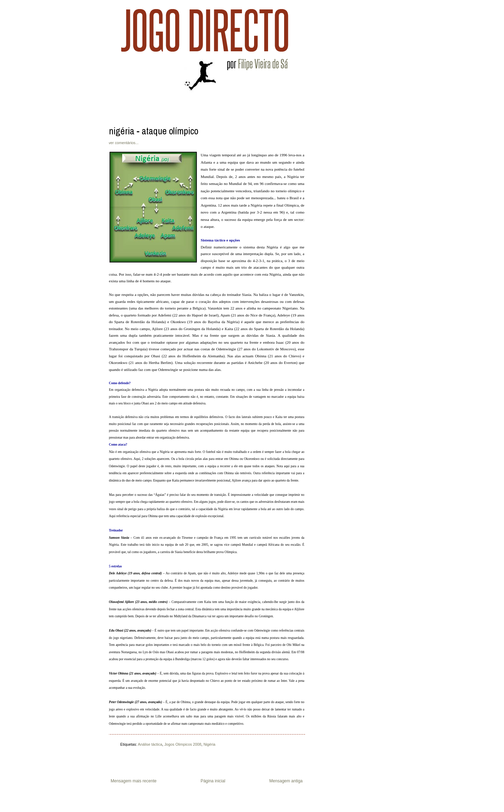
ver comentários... (124, 143)
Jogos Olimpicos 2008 (183, 744)
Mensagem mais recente (134, 781)
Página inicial (213, 781)
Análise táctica (150, 744)
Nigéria (209, 744)
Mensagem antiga (286, 781)
